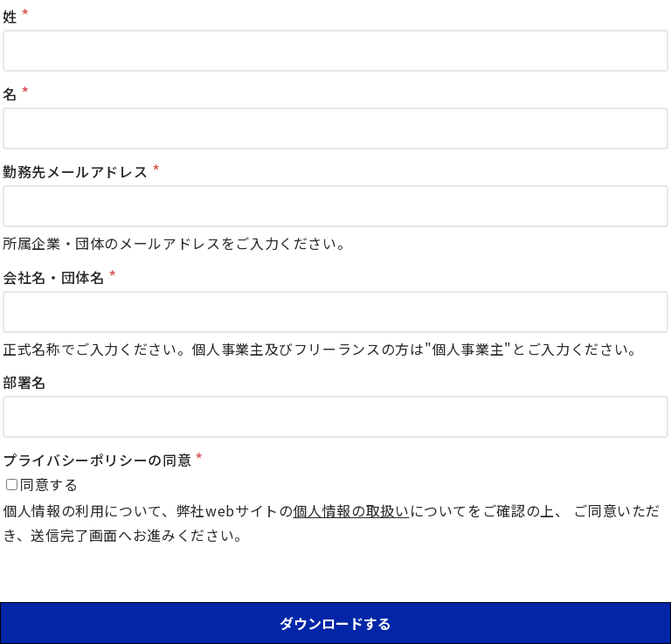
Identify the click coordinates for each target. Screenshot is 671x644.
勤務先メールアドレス (75, 171)
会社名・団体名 (53, 277)
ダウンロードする (335, 623)
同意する (49, 484)
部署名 (24, 382)
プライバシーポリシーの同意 (97, 460)
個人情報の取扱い (351, 510)
